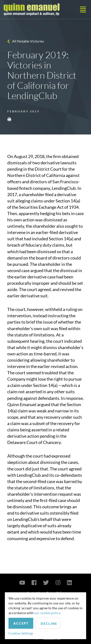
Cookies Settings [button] (21, 633)
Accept (21, 623)
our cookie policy (47, 613)
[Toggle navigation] (83, 9)
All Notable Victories (28, 41)
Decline (49, 624)
